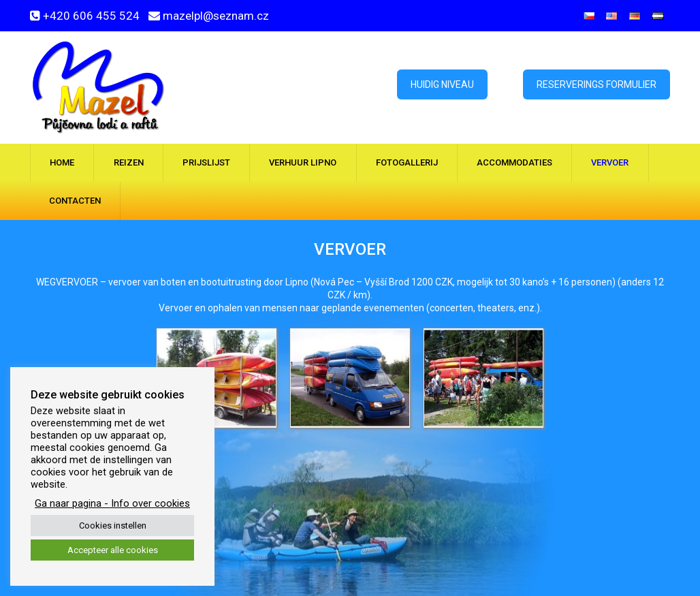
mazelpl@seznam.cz (216, 16)
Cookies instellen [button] (113, 526)
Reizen (129, 162)
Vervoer (610, 162)
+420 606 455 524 (91, 16)
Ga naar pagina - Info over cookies (112, 503)
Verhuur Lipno (303, 162)
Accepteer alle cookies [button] (113, 550)
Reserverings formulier (596, 84)
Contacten (75, 201)
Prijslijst (206, 162)
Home (62, 162)
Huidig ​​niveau (442, 84)
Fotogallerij (407, 162)
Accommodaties (514, 162)
